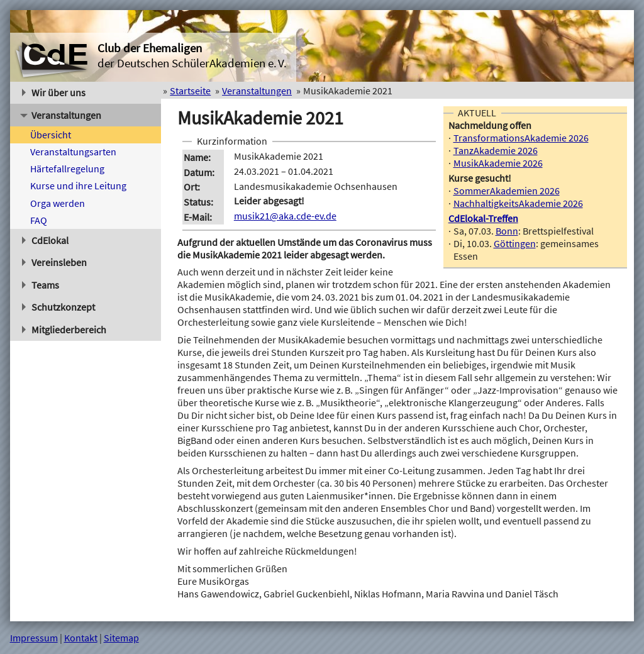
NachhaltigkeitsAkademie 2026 (518, 203)
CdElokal (46, 240)
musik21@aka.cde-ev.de (285, 216)
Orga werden (58, 203)
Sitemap (121, 638)
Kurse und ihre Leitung (78, 186)
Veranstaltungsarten (73, 152)
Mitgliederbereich (64, 330)
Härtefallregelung (67, 169)
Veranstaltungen (61, 115)
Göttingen (515, 243)
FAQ (39, 220)
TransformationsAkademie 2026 (521, 138)
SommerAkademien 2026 (507, 191)
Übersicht (51, 135)
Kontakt (81, 638)
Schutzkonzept (59, 307)
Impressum (34, 638)
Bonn (507, 231)
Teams (41, 285)
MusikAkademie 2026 (498, 163)
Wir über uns (54, 92)
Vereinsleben (55, 262)
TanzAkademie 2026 (496, 150)
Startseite (190, 91)
